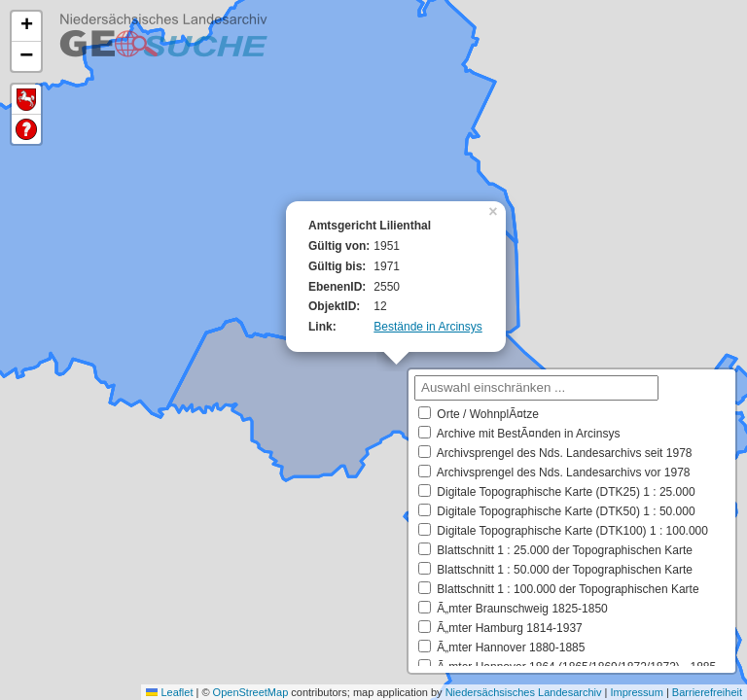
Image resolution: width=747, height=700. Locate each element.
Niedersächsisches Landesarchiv (524, 692)
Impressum (636, 692)
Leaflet (169, 692)
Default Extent (26, 100)
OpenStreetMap (251, 692)
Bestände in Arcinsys (427, 327)
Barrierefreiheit (707, 692)
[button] (495, 210)
